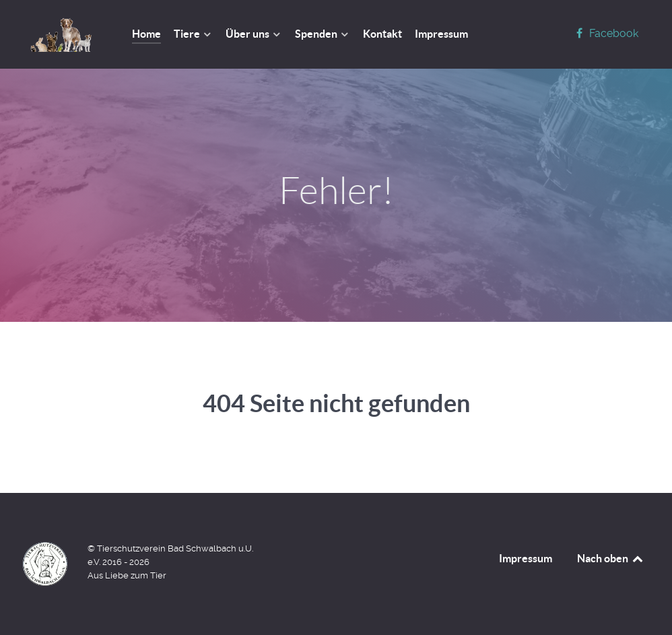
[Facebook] (605, 33)
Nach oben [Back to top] (611, 558)
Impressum (526, 558)
